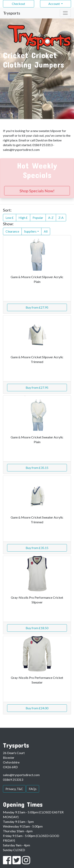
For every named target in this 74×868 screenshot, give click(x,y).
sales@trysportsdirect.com (21, 775)
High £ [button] (23, 218)
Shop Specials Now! (37, 191)
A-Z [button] (51, 218)
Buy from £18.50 (37, 628)
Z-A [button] (61, 218)
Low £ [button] (10, 218)
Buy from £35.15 (37, 468)
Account (54, 4)
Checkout (18, 4)
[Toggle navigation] (65, 13)
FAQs (33, 789)
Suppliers (30, 231)
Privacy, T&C (14, 789)
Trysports (12, 13)
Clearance (12, 231)
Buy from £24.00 (37, 708)
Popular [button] (38, 218)
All (46, 231)
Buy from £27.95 (37, 307)
